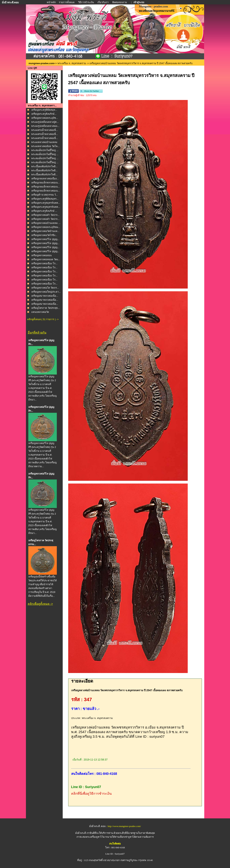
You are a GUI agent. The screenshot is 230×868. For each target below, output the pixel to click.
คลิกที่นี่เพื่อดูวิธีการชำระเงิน (91, 794)
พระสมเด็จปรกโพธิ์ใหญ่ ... (45, 150)
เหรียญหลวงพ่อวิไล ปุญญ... (45, 239)
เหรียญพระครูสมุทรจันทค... (46, 203)
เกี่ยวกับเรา (103, 2)
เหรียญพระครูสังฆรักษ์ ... (44, 211)
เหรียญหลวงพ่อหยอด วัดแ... (46, 259)
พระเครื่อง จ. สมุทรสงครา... (42, 106)
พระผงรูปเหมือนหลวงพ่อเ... (45, 126)
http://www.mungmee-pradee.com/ (124, 826)
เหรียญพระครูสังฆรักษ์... (44, 114)
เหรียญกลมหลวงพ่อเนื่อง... (45, 179)
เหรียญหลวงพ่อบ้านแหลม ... (46, 223)
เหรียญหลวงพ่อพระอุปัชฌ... (46, 227)
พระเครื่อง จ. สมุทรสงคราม (72, 63)
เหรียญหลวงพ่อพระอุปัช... (45, 118)
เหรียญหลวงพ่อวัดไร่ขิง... (44, 235)
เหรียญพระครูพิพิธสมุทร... (45, 199)
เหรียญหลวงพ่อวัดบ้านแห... (45, 231)
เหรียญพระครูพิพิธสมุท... (44, 110)
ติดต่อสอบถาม (120, 2)
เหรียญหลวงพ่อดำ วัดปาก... (45, 215)
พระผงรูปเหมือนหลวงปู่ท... (45, 122)
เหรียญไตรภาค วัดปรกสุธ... (45, 308)
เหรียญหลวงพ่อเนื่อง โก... (44, 263)
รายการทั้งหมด (67, 2)
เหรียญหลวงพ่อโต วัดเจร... (45, 288)
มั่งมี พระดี (81, 833)
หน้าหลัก (52, 2)
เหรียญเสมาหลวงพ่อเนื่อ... (45, 296)
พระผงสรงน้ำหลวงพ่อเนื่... (45, 130)
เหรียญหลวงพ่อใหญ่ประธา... (46, 292)
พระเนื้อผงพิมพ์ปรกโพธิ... (44, 166)
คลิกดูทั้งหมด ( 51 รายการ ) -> (43, 319)
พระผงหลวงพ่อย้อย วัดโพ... (45, 146)
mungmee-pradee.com (41, 63)
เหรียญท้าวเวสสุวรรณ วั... (44, 195)
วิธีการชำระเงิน (86, 2)
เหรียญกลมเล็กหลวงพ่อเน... (46, 183)
